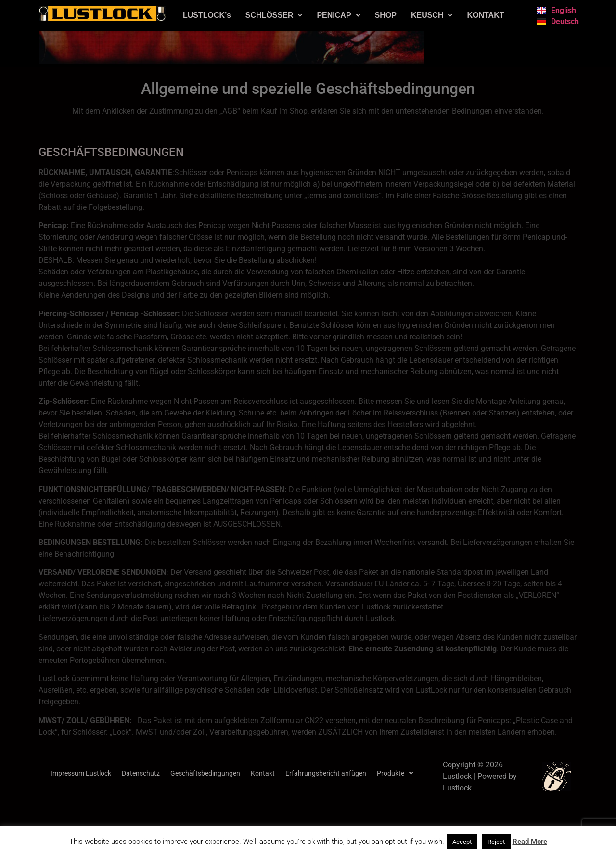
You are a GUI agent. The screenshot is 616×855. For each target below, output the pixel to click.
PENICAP (338, 15)
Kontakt (263, 773)
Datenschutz (141, 773)
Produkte (395, 773)
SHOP (386, 15)
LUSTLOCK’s (207, 15)
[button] (274, 15)
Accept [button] (462, 842)
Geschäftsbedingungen (205, 773)
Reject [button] (496, 842)
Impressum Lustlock (81, 773)
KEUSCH (432, 15)
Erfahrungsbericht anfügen (326, 773)
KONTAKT (485, 15)
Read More (530, 842)
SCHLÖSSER (274, 15)
